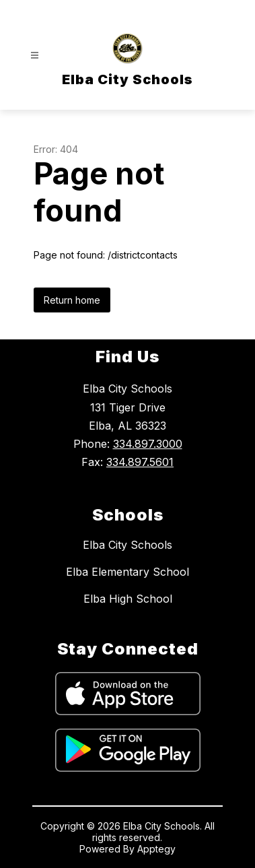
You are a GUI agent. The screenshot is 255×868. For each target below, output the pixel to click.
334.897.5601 (140, 462)
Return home (72, 300)
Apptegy (156, 849)
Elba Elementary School (128, 572)
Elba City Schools (128, 545)
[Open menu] (35, 56)
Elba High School (128, 599)
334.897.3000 (148, 444)
